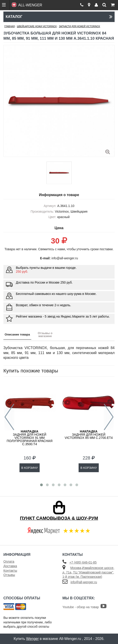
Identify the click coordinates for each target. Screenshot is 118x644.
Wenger (32, 639)
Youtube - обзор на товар (85, 607)
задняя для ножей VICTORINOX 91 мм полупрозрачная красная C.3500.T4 (30, 438)
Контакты (10, 571)
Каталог (59, 17)
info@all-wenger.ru (84, 582)
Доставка (10, 566)
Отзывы (9, 575)
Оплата (9, 561)
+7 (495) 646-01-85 (83, 562)
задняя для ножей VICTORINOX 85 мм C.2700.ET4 (89, 435)
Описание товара (17, 334)
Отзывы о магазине (45, 335)
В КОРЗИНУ (30, 468)
